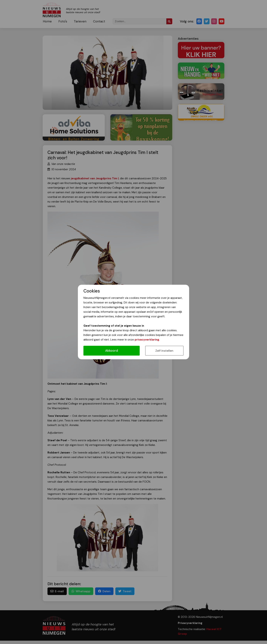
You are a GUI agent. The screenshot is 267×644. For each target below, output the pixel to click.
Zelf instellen (164, 351)
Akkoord (112, 351)
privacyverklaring (147, 340)
